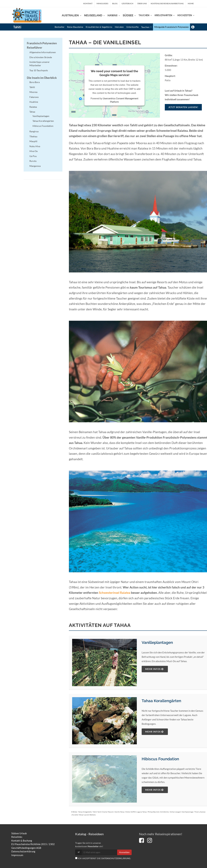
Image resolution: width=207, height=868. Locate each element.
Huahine (34, 102)
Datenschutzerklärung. (116, 858)
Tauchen (146, 27)
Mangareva (35, 166)
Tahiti (17, 27)
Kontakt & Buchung (22, 841)
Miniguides (102, 3)
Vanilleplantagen (157, 642)
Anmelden (124, 852)
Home (191, 3)
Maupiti (33, 141)
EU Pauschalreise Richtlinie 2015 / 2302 (33, 844)
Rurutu (33, 161)
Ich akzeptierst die (103, 858)
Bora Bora (35, 82)
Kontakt (88, 3)
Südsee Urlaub (19, 833)
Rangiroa (34, 131)
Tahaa (32, 112)
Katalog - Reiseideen (89, 834)
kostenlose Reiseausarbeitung (167, 3)
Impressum (17, 855)
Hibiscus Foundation (160, 759)
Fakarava (34, 97)
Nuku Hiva (35, 146)
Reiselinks (17, 837)
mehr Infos (154, 669)
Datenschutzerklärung (23, 851)
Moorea (33, 92)
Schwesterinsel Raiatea (115, 593)
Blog (115, 3)
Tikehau (33, 136)
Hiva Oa (33, 151)
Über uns (142, 3)
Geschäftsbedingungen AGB (26, 848)
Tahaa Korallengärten (161, 701)
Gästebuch (127, 3)
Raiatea (33, 107)
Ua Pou (33, 156)
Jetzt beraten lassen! (183, 107)
